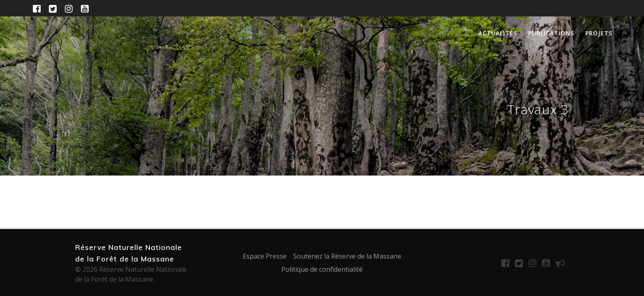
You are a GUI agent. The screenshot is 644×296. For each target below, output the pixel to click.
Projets (599, 33)
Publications (551, 33)
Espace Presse (265, 256)
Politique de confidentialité (322, 269)
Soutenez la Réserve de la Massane (347, 256)
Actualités (498, 33)
